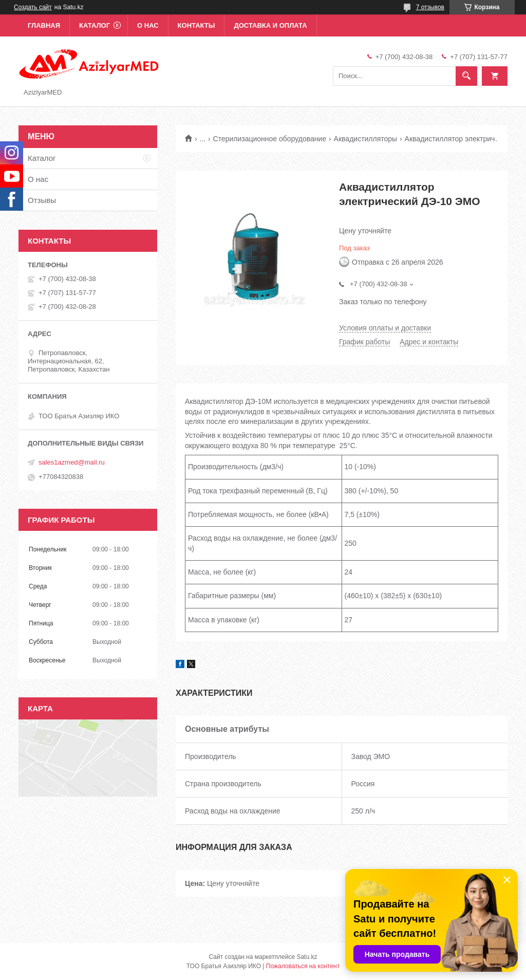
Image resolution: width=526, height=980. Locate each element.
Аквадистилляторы (366, 139)
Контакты (196, 25)
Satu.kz (307, 957)
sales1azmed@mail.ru (72, 462)
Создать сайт (33, 7)
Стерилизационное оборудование (270, 139)
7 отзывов (430, 7)
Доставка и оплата (270, 25)
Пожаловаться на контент (303, 966)
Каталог (95, 25)
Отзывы (42, 200)
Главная (44, 25)
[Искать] (466, 76)
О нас (148, 25)
